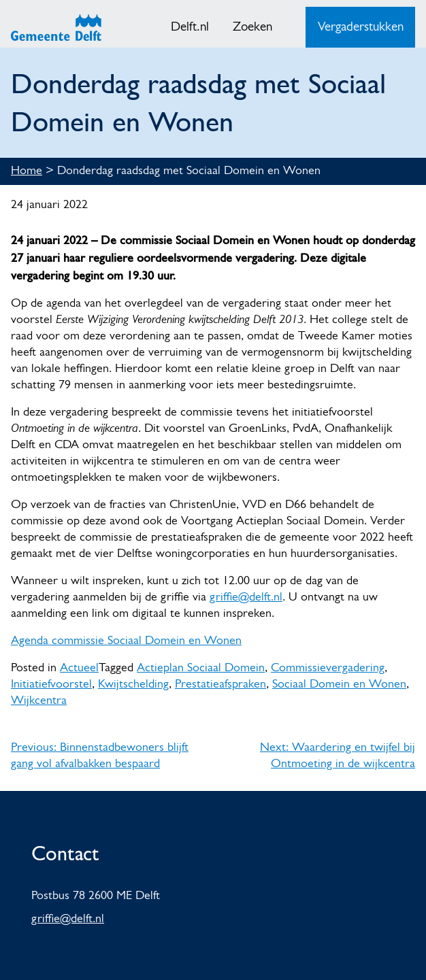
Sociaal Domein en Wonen (339, 685)
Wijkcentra (39, 701)
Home (27, 171)
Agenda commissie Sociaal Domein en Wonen (126, 641)
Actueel (79, 668)
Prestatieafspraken (220, 685)
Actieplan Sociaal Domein (201, 668)
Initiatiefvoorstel (51, 685)
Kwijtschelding (133, 685)
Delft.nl (190, 28)
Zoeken (252, 28)
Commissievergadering (328, 668)
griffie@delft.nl (246, 597)
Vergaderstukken (361, 28)
